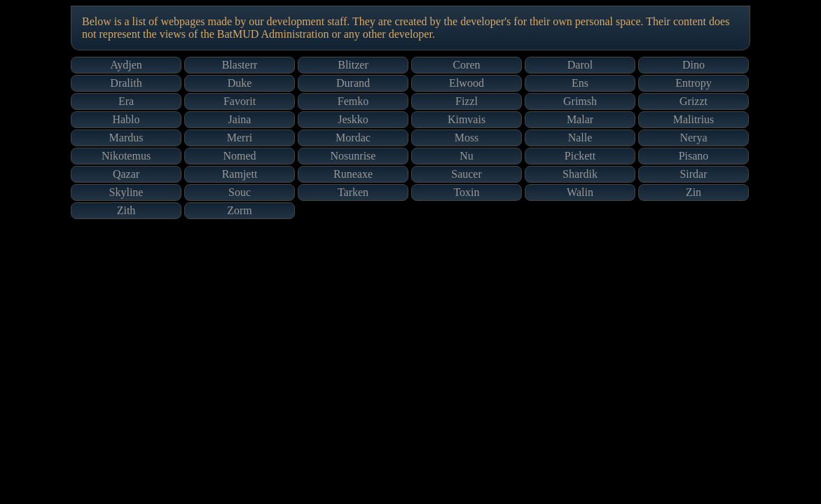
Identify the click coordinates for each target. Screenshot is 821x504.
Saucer (467, 174)
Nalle (580, 138)
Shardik (580, 174)
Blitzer (353, 65)
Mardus (126, 138)
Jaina (240, 119)
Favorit (240, 101)
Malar (580, 119)
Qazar (126, 174)
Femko (353, 101)
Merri (240, 138)
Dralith (126, 83)
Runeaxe (353, 174)
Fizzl (467, 101)
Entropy (694, 83)
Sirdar (693, 174)
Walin (580, 192)
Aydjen (126, 65)
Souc (240, 192)
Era (126, 101)
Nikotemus (126, 156)
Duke (240, 83)
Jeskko (353, 119)
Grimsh (580, 101)
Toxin (466, 192)
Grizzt (694, 101)
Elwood (467, 83)
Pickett (580, 156)
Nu (467, 156)
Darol (580, 65)
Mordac (353, 138)
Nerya (693, 138)
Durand (353, 83)
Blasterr (240, 65)
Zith (126, 210)
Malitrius (694, 119)
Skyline (126, 192)
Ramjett (240, 174)
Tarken (353, 192)
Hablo (126, 119)
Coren (466, 65)
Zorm (240, 210)
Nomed (239, 156)
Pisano (694, 156)
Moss (467, 138)
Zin (694, 192)
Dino (694, 65)
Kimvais (467, 119)
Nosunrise (353, 156)
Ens (580, 83)
